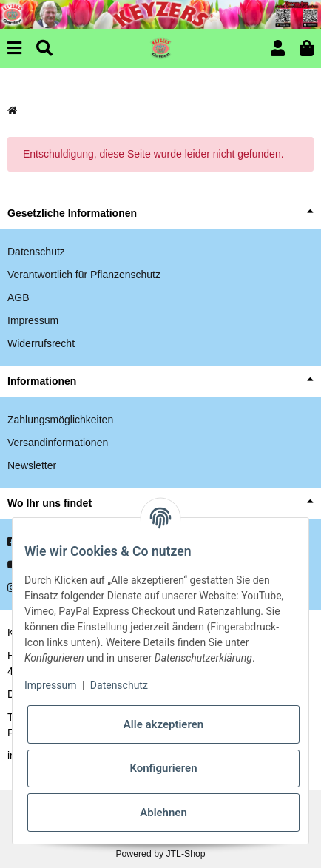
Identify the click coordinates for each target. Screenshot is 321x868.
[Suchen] (44, 48)
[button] (278, 48)
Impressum (33, 320)
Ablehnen (163, 813)
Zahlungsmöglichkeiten (60, 420)
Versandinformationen (58, 443)
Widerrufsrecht (41, 343)
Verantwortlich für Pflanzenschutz (84, 275)
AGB (18, 297)
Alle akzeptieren (163, 724)
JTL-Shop (185, 854)
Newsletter (32, 465)
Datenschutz (36, 252)
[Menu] (14, 48)
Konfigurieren (163, 768)
